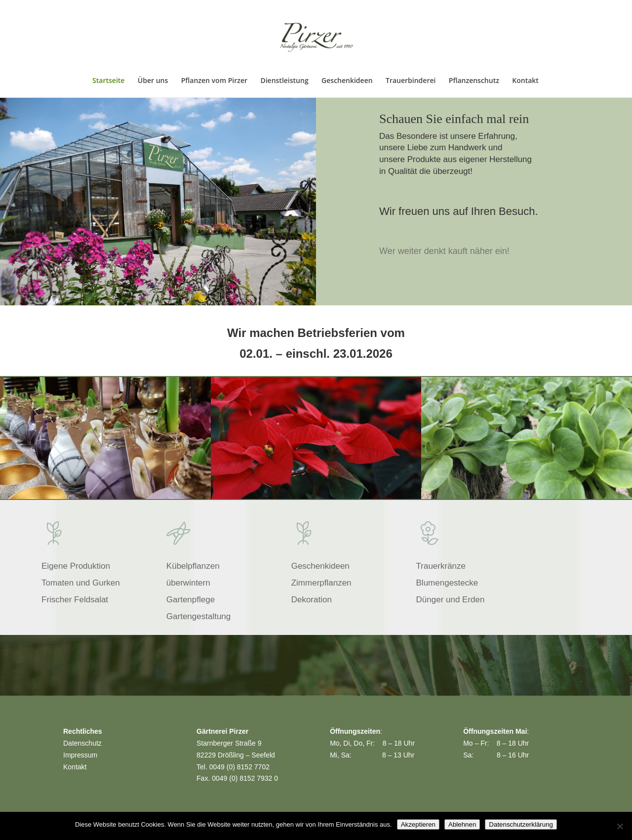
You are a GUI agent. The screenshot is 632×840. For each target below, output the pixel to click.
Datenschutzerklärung (521, 824)
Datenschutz (82, 743)
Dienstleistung (284, 81)
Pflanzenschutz (474, 81)
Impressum (80, 755)
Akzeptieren (418, 824)
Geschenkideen (347, 81)
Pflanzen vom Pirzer (214, 81)
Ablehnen (462, 824)
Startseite (108, 81)
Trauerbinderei (411, 81)
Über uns (153, 81)
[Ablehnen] (620, 826)
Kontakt (525, 81)
